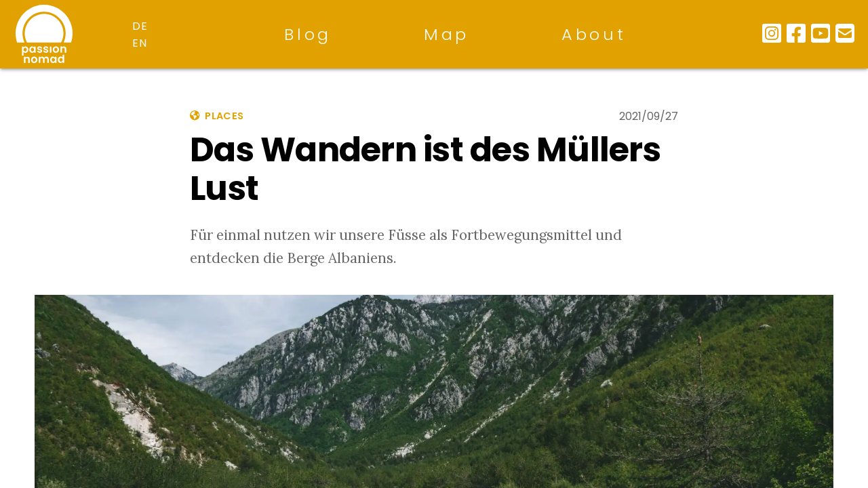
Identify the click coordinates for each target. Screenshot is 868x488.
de (140, 26)
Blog (308, 34)
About (594, 34)
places (217, 116)
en (140, 43)
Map (447, 34)
